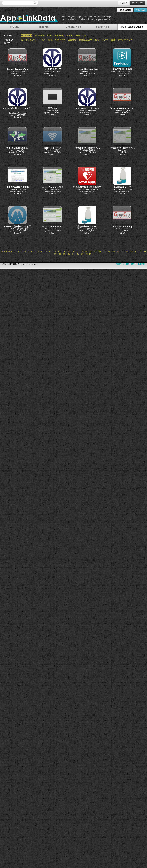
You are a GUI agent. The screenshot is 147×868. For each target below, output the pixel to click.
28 (127, 251)
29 (131, 251)
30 (136, 251)
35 (64, 254)
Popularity (26, 35)
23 (104, 251)
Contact (140, 10)
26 (118, 251)
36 (69, 254)
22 (100, 251)
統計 (113, 40)
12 (55, 251)
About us (120, 264)
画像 (50, 40)
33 (55, 254)
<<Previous (7, 251)
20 (91, 251)
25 (113, 251)
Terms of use (131, 264)
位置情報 (72, 40)
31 (140, 251)
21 (95, 251)
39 (82, 254)
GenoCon (60, 40)
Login (123, 3)
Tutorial (141, 264)
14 (64, 251)
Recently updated (64, 35)
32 (145, 251)
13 (59, 251)
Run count (81, 35)
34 (60, 254)
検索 (97, 40)
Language (138, 3)
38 (78, 254)
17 (77, 251)
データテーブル (125, 40)
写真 (43, 40)
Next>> (89, 254)
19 (86, 251)
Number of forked (43, 35)
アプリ (105, 40)
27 (122, 251)
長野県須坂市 (85, 40)
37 (73, 254)
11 (50, 251)
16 (73, 251)
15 (68, 251)
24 (109, 251)
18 (82, 251)
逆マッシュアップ (30, 40)
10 (46, 251)
